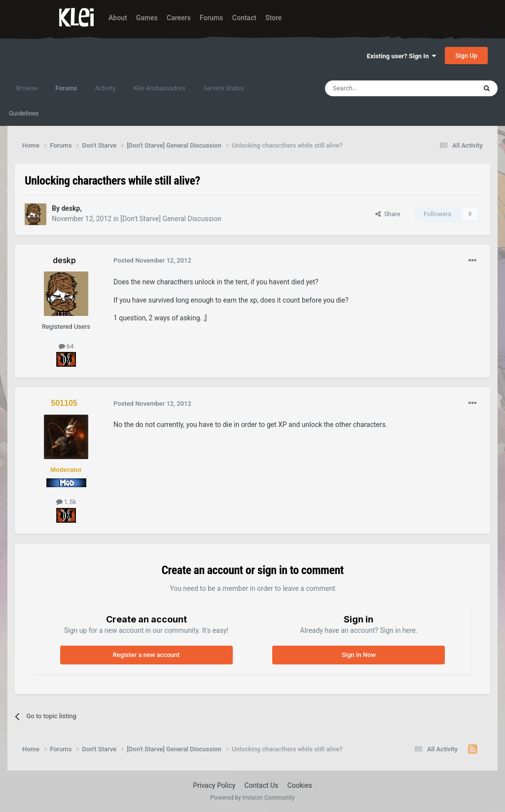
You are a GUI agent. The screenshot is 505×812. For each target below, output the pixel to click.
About (118, 18)
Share (388, 214)
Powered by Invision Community (253, 798)
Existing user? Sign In (401, 56)
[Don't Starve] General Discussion (171, 219)
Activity (105, 88)
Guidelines (24, 113)
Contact (244, 18)
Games (147, 18)
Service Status (224, 88)
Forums (212, 18)
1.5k (66, 502)
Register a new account (146, 655)
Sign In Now (359, 655)
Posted (152, 260)
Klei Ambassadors (160, 88)
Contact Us (262, 785)
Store (273, 18)
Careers (179, 18)
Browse (27, 88)
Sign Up (466, 56)
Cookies (300, 785)
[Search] (377, 88)
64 (66, 346)
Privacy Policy (214, 785)
